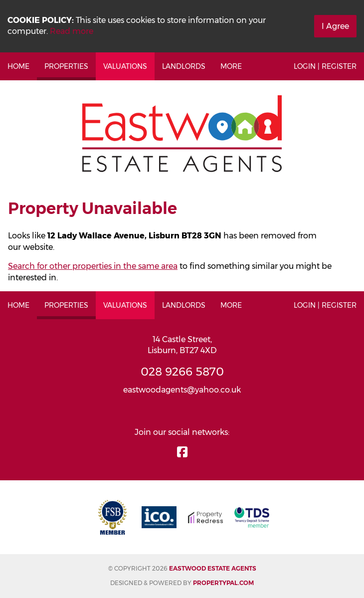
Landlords (184, 66)
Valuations (125, 66)
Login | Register (325, 66)
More (231, 66)
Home (18, 66)
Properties (66, 66)
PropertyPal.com (223, 583)
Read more (72, 31)
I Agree (335, 26)
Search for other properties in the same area (93, 266)
